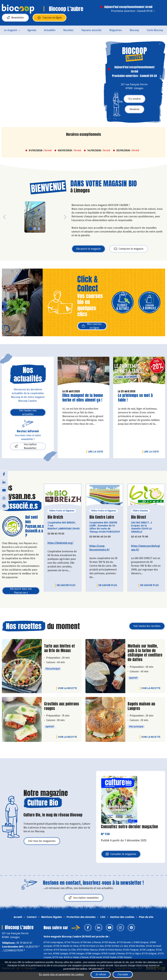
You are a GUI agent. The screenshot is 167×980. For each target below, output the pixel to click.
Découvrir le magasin (88, 249)
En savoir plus (66, 585)
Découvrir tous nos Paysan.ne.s (21, 591)
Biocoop (134, 30)
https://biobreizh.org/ (60, 543)
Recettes (68, 30)
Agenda (32, 30)
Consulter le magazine (121, 855)
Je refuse (101, 974)
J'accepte (123, 974)
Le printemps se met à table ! (136, 398)
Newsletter (15, 18)
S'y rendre (134, 99)
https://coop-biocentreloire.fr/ (99, 548)
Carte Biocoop (155, 30)
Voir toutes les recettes (147, 626)
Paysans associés (91, 30)
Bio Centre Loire (102, 517)
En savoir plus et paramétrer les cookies (61, 974)
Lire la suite (96, 452)
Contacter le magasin (129, 249)
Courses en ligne (50, 18)
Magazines (116, 30)
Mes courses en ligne (92, 326)
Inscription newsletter (84, 898)
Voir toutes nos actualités (28, 412)
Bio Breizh (55, 517)
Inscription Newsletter (25, 446)
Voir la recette (67, 688)
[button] (4, 217)
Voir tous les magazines (42, 841)
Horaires (134, 109)
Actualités (50, 30)
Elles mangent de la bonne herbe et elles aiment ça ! (83, 398)
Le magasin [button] (11, 30)
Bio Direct (139, 517)
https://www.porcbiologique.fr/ (146, 548)
